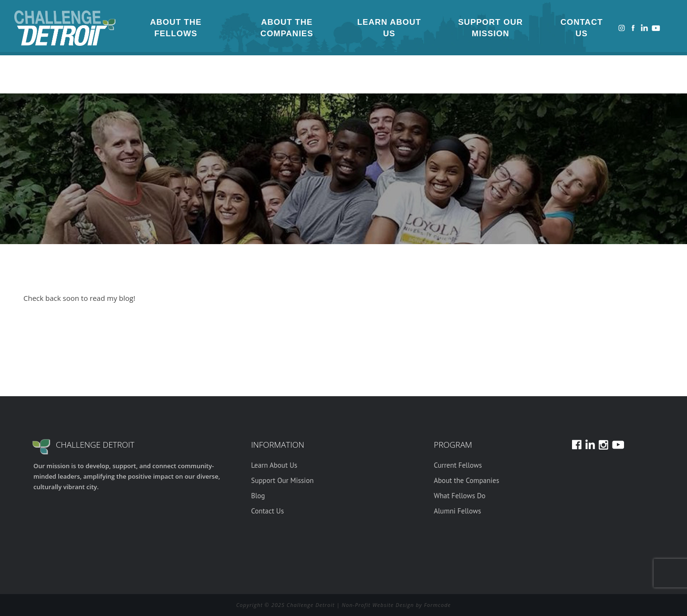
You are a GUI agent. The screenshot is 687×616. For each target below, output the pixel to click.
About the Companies (287, 28)
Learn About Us (389, 28)
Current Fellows (458, 465)
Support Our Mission (490, 28)
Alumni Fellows (457, 511)
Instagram (622, 28)
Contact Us (582, 28)
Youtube (656, 28)
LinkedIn (645, 28)
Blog (258, 496)
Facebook (633, 28)
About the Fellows (176, 28)
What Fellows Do (459, 496)
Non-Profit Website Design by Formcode (396, 605)
